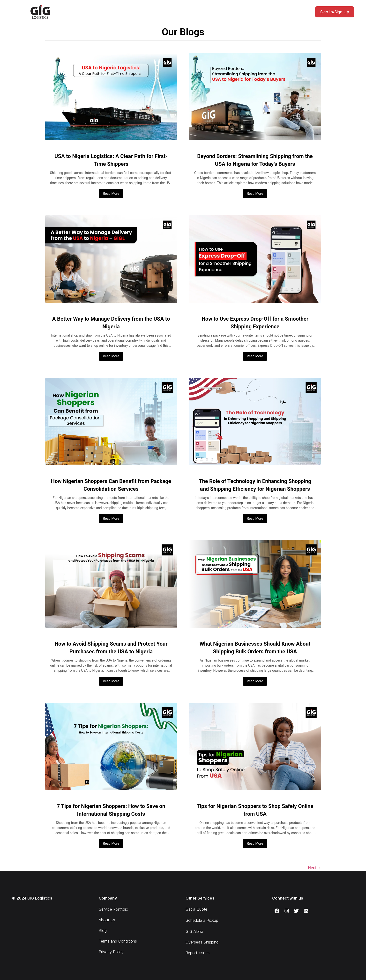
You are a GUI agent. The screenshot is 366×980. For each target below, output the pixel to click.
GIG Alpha (194, 931)
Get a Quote (196, 909)
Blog (103, 930)
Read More (111, 194)
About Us (107, 920)
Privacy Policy (111, 952)
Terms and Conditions (118, 941)
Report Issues (198, 953)
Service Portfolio (113, 909)
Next (314, 868)
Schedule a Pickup (202, 920)
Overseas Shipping (202, 942)
